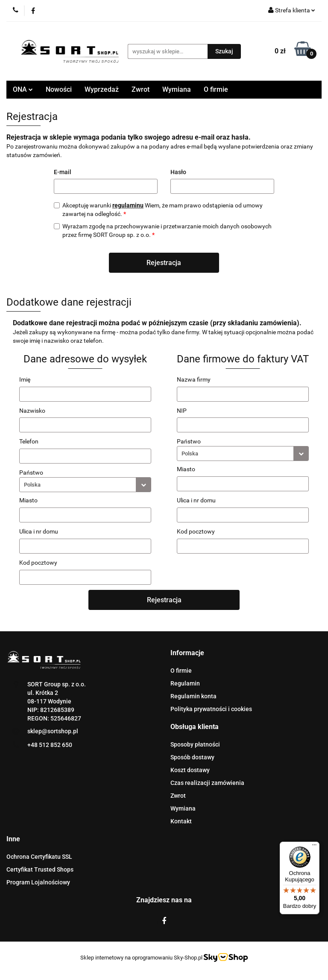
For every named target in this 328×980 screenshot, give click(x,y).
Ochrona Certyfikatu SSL (39, 857)
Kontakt (181, 821)
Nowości (59, 89)
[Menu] (314, 847)
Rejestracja (164, 263)
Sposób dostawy (192, 757)
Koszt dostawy (190, 770)
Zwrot (141, 89)
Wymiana (177, 89)
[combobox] (85, 485)
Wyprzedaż (102, 89)
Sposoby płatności (195, 744)
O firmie (216, 89)
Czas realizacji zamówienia (207, 783)
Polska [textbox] (32, 485)
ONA (23, 89)
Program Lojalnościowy (38, 882)
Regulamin (185, 683)
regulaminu (128, 205)
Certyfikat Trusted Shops (40, 869)
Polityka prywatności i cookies (211, 709)
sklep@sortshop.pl (53, 731)
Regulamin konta (193, 696)
